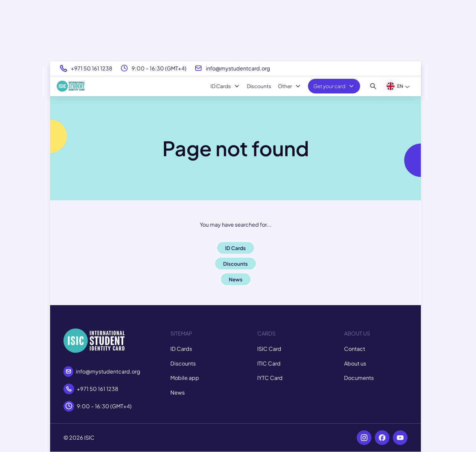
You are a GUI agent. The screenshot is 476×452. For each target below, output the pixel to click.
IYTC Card (270, 378)
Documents (359, 378)
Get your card (334, 86)
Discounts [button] (235, 264)
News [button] (236, 279)
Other (290, 86)
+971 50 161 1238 (92, 68)
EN (395, 86)
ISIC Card (269, 349)
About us (355, 363)
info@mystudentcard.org (238, 68)
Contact (355, 349)
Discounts (259, 86)
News (178, 392)
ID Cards (225, 86)
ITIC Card (269, 363)
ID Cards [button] (235, 248)
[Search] (373, 86)
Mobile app (185, 378)
